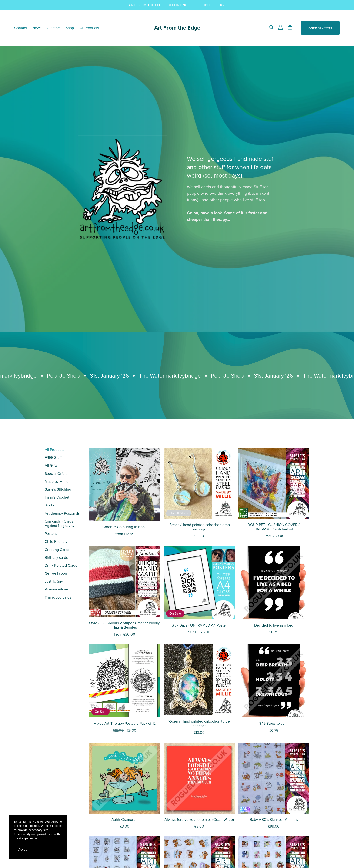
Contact (21, 28)
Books (50, 505)
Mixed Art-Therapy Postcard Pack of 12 (125, 724)
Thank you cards (58, 597)
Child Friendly (56, 542)
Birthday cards (56, 558)
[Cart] (292, 27)
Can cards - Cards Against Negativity (60, 524)
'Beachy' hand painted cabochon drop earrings (199, 527)
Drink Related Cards (61, 566)
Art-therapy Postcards (62, 513)
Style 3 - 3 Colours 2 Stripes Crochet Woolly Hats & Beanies (124, 625)
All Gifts (51, 466)
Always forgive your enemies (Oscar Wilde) (199, 820)
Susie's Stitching (58, 489)
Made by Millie (57, 482)
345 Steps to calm (274, 724)
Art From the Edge (177, 28)
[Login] (281, 27)
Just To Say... (55, 581)
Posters (51, 534)
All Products (89, 28)
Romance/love (56, 589)
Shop (70, 28)
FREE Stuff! (54, 458)
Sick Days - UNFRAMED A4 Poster (199, 625)
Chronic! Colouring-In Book (124, 527)
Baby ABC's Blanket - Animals (274, 820)
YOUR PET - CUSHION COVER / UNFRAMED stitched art (274, 527)
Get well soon (56, 573)
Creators (54, 28)
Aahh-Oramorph (124, 820)
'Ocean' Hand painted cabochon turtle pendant (199, 724)
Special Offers (320, 28)
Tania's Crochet (57, 497)
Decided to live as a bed (274, 625)
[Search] (271, 27)
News (37, 28)
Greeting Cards (57, 550)
